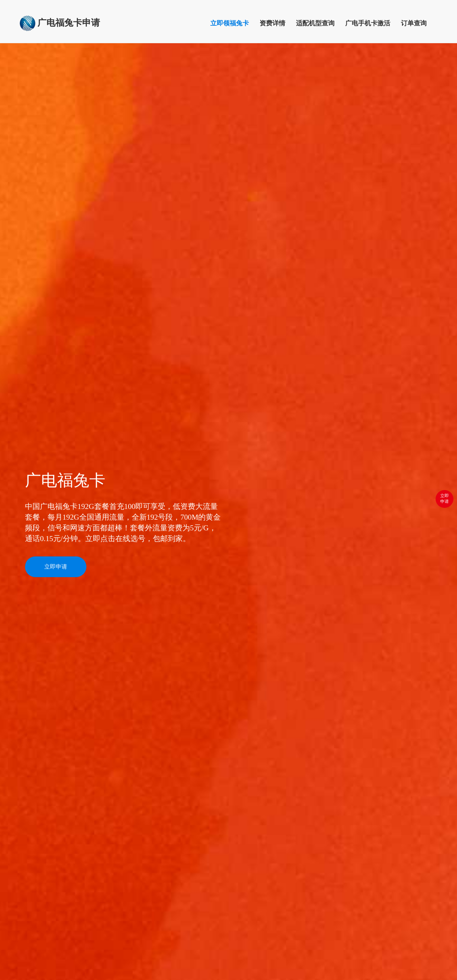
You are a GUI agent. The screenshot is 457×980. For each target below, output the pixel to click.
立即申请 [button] (56, 567)
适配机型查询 (315, 23)
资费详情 (272, 23)
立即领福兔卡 (232, 26)
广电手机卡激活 (368, 23)
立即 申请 (445, 497)
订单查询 (414, 23)
